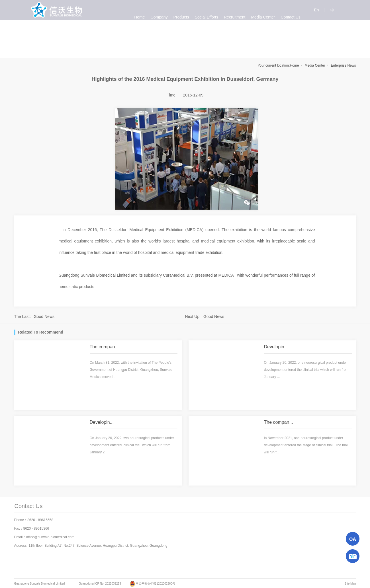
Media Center (315, 65)
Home (294, 65)
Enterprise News (343, 65)
